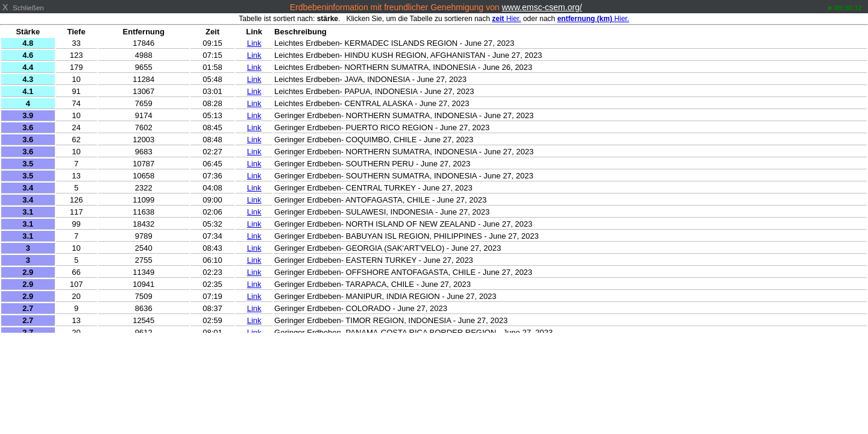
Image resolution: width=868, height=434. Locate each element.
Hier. (506, 19)
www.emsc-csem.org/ (542, 7)
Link (254, 43)
